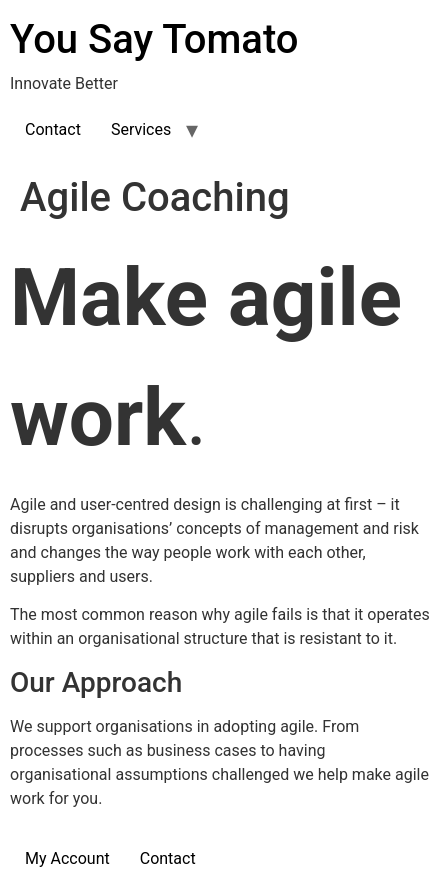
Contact (53, 129)
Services (141, 129)
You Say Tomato (154, 39)
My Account (67, 858)
